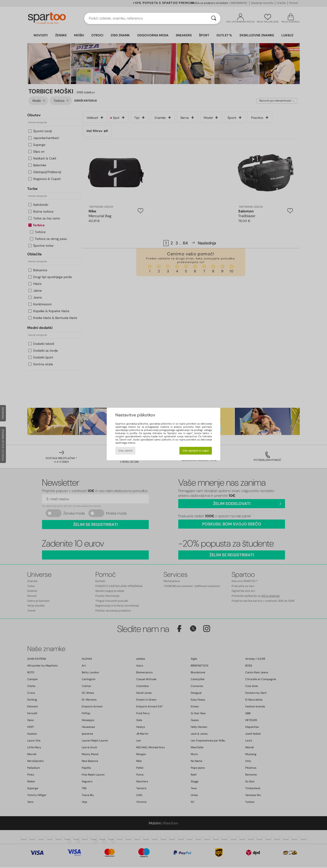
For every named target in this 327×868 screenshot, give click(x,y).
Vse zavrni (125, 451)
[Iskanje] (214, 18)
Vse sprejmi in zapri (196, 451)
